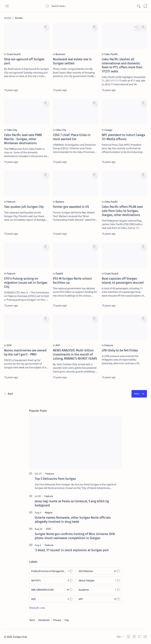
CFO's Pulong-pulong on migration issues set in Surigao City (26, 283)
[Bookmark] (145, 6)
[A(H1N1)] (52, 580)
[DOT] (49, 529)
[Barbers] (60, 202)
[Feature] (11, 202)
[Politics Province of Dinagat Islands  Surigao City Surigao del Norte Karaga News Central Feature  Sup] (52, 571)
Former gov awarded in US (71, 207)
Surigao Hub (20, 637)
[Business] (60, 54)
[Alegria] (49, 512)
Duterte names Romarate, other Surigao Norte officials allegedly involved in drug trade (73, 520)
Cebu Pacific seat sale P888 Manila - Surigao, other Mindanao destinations (23, 139)
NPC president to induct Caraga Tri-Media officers (123, 137)
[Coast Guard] (14, 54)
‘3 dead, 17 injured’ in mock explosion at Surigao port (72, 550)
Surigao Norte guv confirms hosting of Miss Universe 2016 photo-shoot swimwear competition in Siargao (75, 536)
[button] (136, 27)
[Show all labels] (37, 608)
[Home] (8, 18)
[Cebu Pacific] (111, 54)
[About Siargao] (99, 580)
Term (32, 620)
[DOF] (9, 345)
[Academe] (99, 590)
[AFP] (58, 345)
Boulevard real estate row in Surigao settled (72, 61)
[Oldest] (139, 394)
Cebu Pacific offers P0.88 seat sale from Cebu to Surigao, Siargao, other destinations (122, 211)
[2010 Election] (99, 571)
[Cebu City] (12, 130)
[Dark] (138, 6)
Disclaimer (44, 620)
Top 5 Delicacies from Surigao (55, 479)
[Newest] (8, 394)
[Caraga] (108, 130)
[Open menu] (7, 6)
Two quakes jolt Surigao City (24, 207)
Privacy (57, 620)
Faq (67, 620)
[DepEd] (59, 273)
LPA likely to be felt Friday (120, 350)
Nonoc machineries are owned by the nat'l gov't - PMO (25, 352)
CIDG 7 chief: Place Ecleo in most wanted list (72, 137)
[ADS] (52, 599)
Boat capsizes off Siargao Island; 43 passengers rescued (123, 281)
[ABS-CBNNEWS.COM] (52, 590)
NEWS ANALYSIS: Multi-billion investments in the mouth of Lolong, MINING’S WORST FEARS (75, 354)
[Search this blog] (73, 6)
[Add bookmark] (45, 27)
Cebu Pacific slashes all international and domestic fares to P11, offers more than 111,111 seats (122, 65)
